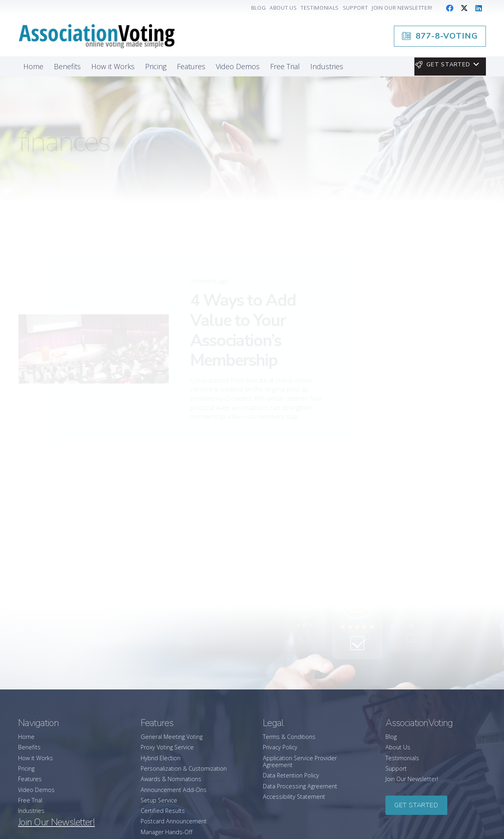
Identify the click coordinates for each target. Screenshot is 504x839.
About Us (398, 747)
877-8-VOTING (429, 358)
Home (26, 737)
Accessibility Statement (294, 797)
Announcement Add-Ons (174, 790)
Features (30, 779)
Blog (391, 737)
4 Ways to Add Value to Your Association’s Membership (243, 297)
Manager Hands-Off (167, 832)
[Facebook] (450, 8)
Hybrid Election (161, 758)
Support (396, 768)
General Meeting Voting (172, 737)
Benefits (29, 747)
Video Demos (36, 790)
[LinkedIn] (479, 8)
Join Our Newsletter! (412, 779)
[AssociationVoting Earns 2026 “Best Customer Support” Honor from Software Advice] (430, 565)
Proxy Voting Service (167, 747)
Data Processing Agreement (300, 786)
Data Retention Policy (291, 775)
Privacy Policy (280, 747)
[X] (464, 8)
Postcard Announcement (174, 821)
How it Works (36, 758)
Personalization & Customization (184, 768)
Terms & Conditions (289, 737)
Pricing (26, 768)
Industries (31, 811)
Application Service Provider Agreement (300, 761)
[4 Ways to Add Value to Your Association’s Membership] (94, 316)
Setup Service (159, 800)
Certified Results (163, 811)
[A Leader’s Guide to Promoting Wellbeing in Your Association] (430, 511)
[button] (447, 65)
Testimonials (402, 758)
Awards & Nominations (171, 779)
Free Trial (30, 800)
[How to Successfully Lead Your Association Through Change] (430, 464)
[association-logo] (96, 36)
